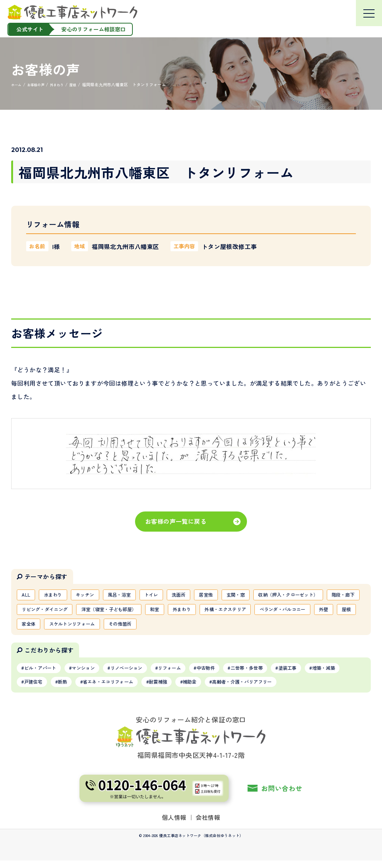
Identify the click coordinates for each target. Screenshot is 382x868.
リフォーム (194, 673)
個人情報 (174, 824)
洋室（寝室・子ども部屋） (249, 612)
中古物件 (235, 673)
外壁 (159, 628)
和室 (302, 612)
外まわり (333, 612)
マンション (94, 673)
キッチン (94, 595)
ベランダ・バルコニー (112, 628)
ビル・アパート (44, 673)
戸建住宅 (80, 688)
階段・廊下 (120, 612)
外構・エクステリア (46, 628)
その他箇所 (318, 628)
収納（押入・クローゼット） (57, 612)
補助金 (261, 688)
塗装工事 (330, 673)
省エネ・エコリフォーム (167, 688)
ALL (27, 595)
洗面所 (201, 595)
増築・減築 (39, 688)
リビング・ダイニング (175, 612)
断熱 (114, 688)
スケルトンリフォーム (263, 628)
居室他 (231, 595)
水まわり (58, 595)
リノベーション (144, 673)
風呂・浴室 (133, 595)
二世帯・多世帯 (282, 673)
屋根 (185, 628)
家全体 (213, 628)
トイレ (169, 595)
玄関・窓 (265, 595)
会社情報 (208, 824)
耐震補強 (224, 688)
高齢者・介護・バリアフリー (322, 688)
